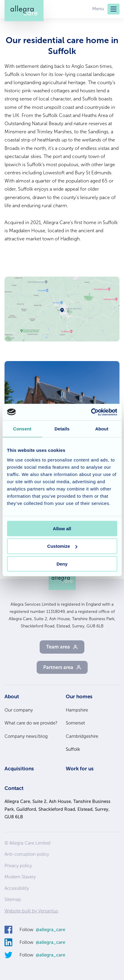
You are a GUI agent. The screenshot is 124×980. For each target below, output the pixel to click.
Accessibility (17, 888)
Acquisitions (19, 769)
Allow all (62, 528)
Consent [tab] (22, 429)
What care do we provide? (31, 723)
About (12, 696)
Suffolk (73, 749)
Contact (14, 788)
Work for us (80, 769)
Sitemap (13, 899)
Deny (62, 564)
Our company (19, 710)
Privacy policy (18, 866)
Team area (58, 647)
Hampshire (77, 710)
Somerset (75, 723)
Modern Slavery (20, 877)
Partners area (58, 667)
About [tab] (102, 429)
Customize (62, 546)
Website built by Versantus (31, 911)
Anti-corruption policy (27, 854)
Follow (42, 930)
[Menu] (113, 9)
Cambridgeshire (82, 736)
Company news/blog (26, 736)
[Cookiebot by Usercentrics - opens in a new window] (91, 412)
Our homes (79, 696)
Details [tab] (62, 429)
